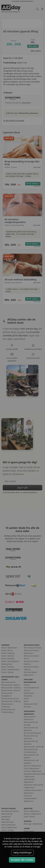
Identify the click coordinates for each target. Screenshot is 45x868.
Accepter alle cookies (22, 860)
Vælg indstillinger (22, 853)
